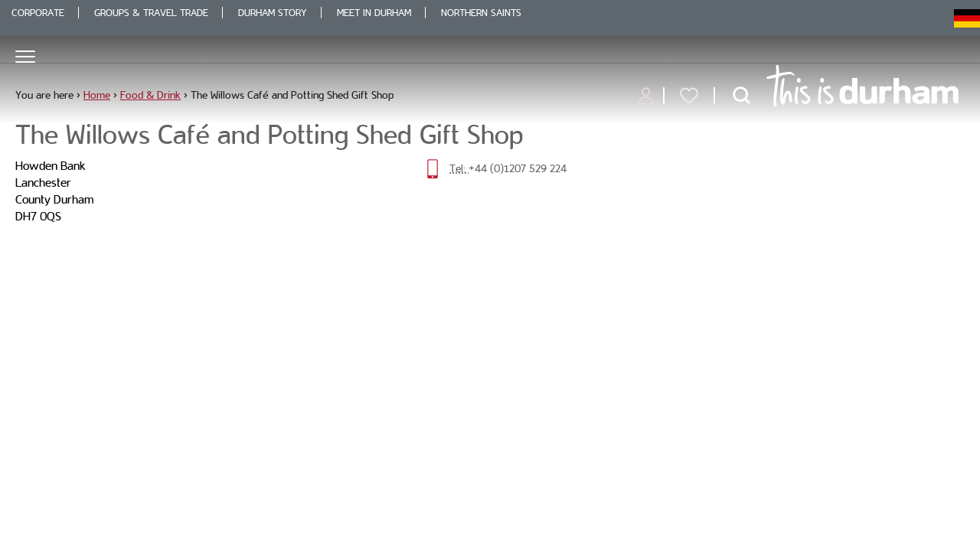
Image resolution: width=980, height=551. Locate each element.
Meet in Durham (374, 13)
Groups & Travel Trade (151, 13)
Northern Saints (481, 13)
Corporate (38, 13)
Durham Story (273, 13)
